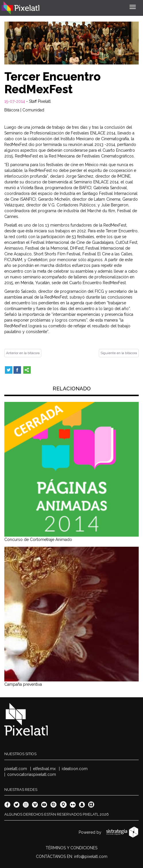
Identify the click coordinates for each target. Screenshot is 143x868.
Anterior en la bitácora (23, 353)
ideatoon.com (75, 769)
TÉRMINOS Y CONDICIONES (71, 848)
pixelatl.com (16, 769)
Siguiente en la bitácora (119, 353)
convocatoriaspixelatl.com (32, 774)
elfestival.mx (44, 769)
